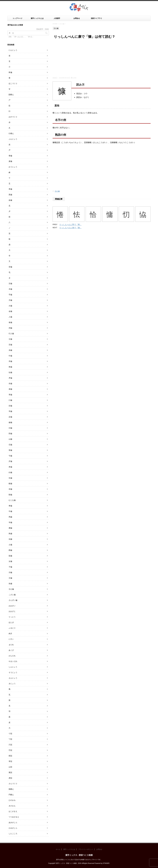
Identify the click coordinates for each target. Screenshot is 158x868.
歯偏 (10, 422)
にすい (11, 639)
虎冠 (10, 778)
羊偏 (10, 522)
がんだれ (12, 656)
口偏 (10, 400)
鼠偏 (10, 556)
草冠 (10, 761)
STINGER (106, 863)
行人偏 (11, 333)
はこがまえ (13, 811)
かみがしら (13, 828)
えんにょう (13, 678)
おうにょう (13, 167)
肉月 (10, 634)
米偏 (10, 489)
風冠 (10, 772)
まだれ (11, 645)
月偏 (10, 300)
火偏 (10, 306)
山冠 (10, 767)
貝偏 (10, 328)
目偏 (10, 406)
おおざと (12, 611)
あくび (11, 650)
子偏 (10, 567)
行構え (11, 133)
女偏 (10, 561)
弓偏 (10, 456)
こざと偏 (12, 595)
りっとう (12, 617)
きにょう (12, 684)
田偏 (10, 434)
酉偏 (10, 550)
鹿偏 (10, 528)
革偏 (10, 395)
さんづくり (13, 784)
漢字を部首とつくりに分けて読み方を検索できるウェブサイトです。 (79, 860)
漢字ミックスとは (37, 18)
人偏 (10, 317)
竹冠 (10, 750)
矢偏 (10, 478)
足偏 (10, 417)
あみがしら (13, 822)
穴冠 (10, 745)
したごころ (13, 834)
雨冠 (10, 756)
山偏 (10, 439)
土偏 (10, 545)
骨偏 (10, 450)
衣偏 (10, 384)
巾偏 (10, 356)
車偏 (10, 506)
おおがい (12, 606)
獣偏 (10, 495)
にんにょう (13, 50)
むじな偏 (12, 500)
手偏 (10, 295)
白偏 (10, 472)
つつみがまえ (14, 817)
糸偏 (10, 350)
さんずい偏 (13, 600)
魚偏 (10, 584)
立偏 (10, 339)
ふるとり (12, 628)
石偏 (10, 445)
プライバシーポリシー (86, 849)
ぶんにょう (13, 139)
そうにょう (13, 672)
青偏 (10, 156)
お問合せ (77, 18)
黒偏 (10, 195)
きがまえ (12, 806)
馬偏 (10, 517)
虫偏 (10, 539)
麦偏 (10, 161)
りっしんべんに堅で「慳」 (70, 225)
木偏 (10, 289)
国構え (11, 789)
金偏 (10, 311)
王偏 (10, 578)
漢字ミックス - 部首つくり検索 (79, 855)
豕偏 (10, 72)
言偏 (10, 345)
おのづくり (13, 117)
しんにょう (13, 667)
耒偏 (10, 467)
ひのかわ (12, 800)
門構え (11, 795)
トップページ (17, 18)
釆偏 (10, 189)
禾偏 (10, 361)
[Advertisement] (102, 58)
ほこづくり (13, 83)
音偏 (10, 267)
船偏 (10, 484)
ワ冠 (10, 739)
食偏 (10, 322)
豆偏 (10, 283)
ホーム (58, 849)
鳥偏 (10, 534)
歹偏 (10, 461)
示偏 (10, 572)
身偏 (10, 389)
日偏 (10, 428)
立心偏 (57, 191)
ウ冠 (10, 734)
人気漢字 (57, 18)
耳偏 (10, 411)
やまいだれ (13, 661)
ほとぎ (11, 622)
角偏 (10, 367)
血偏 (10, 200)
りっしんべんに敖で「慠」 (70, 228)
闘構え (11, 95)
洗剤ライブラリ (96, 18)
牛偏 (10, 511)
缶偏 (10, 372)
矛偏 (10, 378)
